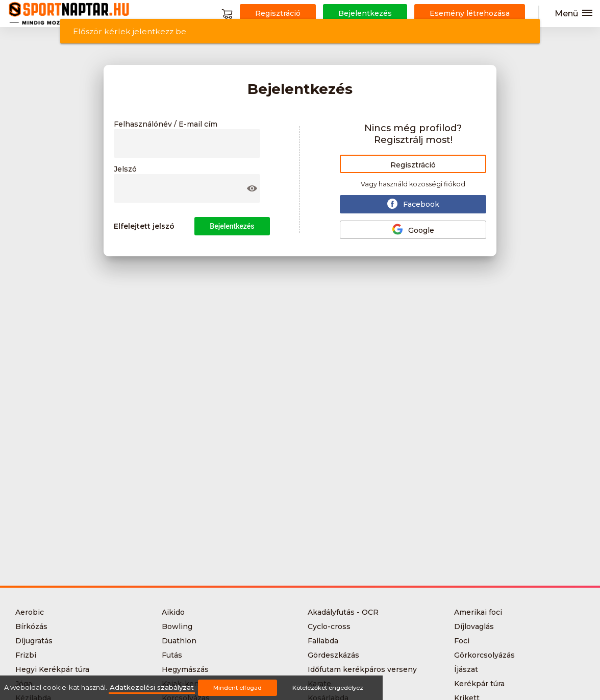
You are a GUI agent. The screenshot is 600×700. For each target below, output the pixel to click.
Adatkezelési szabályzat (152, 687)
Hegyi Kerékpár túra (52, 669)
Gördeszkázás (333, 655)
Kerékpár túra (479, 684)
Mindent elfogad (237, 688)
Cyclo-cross (329, 626)
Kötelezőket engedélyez (328, 688)
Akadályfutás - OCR (343, 612)
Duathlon (179, 641)
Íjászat (466, 669)
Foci (462, 641)
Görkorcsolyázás (484, 655)
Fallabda (323, 641)
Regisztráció (413, 165)
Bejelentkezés (232, 226)
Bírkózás (31, 626)
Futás (172, 655)
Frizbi (26, 655)
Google (413, 229)
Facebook (413, 204)
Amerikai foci (478, 612)
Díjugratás (34, 641)
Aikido (173, 612)
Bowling (177, 626)
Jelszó (125, 170)
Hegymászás (185, 669)
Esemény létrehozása (470, 13)
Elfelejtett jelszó (144, 226)
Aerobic (30, 612)
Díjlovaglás (474, 626)
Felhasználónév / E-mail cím (166, 125)
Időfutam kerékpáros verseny (362, 669)
